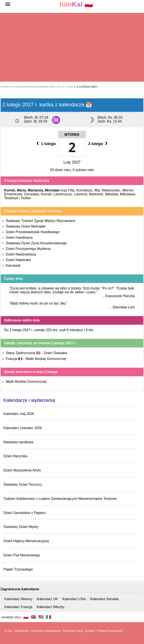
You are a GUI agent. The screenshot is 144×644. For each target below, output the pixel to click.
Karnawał (13, 265)
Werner (128, 190)
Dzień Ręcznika (15, 456)
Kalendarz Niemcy (18, 599)
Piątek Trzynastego (18, 569)
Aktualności (22, 631)
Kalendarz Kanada (104, 599)
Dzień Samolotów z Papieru (25, 513)
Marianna (35, 190)
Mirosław (52, 190)
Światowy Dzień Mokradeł (26, 226)
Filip (71, 190)
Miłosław (111, 194)
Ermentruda (13, 194)
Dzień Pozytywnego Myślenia (28, 249)
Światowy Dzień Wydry (21, 527)
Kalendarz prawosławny (46, 631)
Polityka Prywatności (110, 631)
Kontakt (90, 631)
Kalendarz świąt (73, 631)
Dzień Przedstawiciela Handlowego (33, 232)
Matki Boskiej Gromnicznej (46, 359)
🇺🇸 (41, 617)
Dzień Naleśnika (18, 260)
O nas (8, 631)
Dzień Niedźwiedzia (21, 254)
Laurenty (80, 194)
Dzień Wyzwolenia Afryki (22, 470)
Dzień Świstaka (55, 353)
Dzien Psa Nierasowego (22, 555)
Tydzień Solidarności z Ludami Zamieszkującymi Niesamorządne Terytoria (60, 499)
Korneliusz (84, 190)
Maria (22, 190)
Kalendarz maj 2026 (19, 414)
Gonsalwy (31, 194)
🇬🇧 (33, 617)
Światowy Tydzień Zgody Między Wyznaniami (40, 221)
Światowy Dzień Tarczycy (23, 484)
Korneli (46, 194)
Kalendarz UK (47, 599)
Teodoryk (11, 198)
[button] (8, 4)
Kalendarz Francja (18, 607)
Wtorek (72, 135)
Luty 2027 (72, 162)
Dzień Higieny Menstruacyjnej (26, 541)
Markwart (96, 194)
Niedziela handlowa (18, 442)
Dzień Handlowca (19, 238)
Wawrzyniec (111, 190)
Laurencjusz (63, 194)
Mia (97, 190)
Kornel (10, 190)
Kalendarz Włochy (50, 607)
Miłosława (127, 194)
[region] (72, 47)
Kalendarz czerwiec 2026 (23, 428)
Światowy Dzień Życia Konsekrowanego (36, 243)
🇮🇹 (49, 617)
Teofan (26, 198)
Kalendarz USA (74, 599)
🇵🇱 (76, 4)
